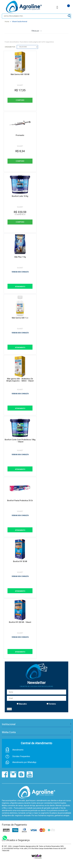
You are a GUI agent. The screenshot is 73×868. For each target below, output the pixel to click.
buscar (69, 16)
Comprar (20, 100)
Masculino (23, 704)
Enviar (9, 709)
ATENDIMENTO (20, 287)
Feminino (52, 704)
